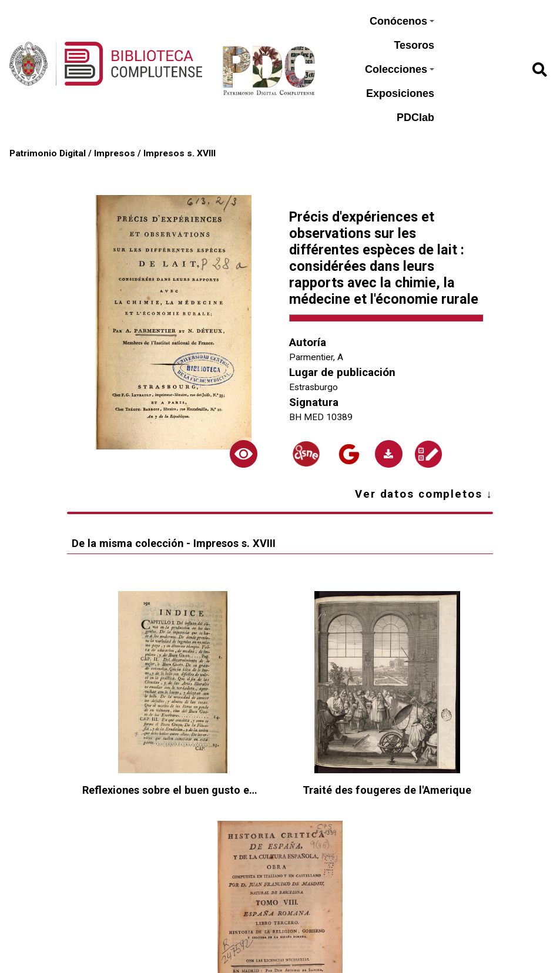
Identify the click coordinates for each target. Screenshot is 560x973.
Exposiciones (400, 93)
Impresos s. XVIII (180, 153)
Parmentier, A (316, 357)
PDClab (415, 118)
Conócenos (402, 21)
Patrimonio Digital (48, 153)
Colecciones (400, 69)
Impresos (115, 153)
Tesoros (414, 45)
